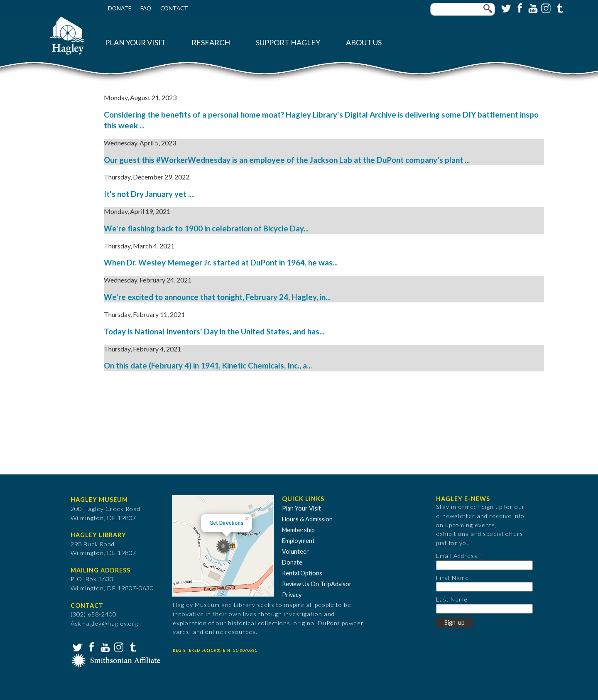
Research (211, 43)
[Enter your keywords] (463, 9)
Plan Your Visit (135, 43)
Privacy (292, 595)
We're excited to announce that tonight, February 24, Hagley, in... (217, 297)
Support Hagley (288, 43)
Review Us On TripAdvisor (317, 584)
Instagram (545, 7)
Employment (298, 541)
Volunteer (295, 551)
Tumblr (559, 7)
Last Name (452, 599)
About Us (364, 43)
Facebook (519, 7)
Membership (298, 530)
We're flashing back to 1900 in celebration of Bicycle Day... (206, 228)
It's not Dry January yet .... (149, 194)
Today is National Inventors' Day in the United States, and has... (214, 332)
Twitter (505, 7)
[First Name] (484, 587)
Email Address (457, 556)
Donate (120, 8)
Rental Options (302, 573)
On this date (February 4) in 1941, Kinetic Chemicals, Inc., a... (208, 366)
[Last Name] (484, 609)
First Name (452, 578)
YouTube (532, 7)
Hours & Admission (307, 519)
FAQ (146, 8)
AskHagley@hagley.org (104, 623)
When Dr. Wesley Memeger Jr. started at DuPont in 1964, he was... (221, 263)
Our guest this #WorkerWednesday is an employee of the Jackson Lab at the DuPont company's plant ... (287, 160)
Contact (174, 8)
